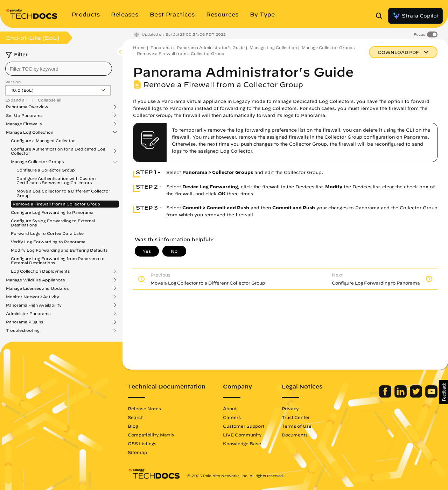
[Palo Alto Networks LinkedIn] (401, 396)
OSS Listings (142, 443)
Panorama (161, 47)
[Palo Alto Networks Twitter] (417, 396)
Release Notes (144, 408)
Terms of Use (297, 426)
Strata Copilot (415, 16)
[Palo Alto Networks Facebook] (386, 396)
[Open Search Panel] (381, 16)
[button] (444, 392)
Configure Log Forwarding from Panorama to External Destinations (58, 261)
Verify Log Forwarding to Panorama (48, 242)
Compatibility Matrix (151, 435)
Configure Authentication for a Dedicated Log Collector (58, 151)
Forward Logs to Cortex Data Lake (47, 233)
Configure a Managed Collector (43, 141)
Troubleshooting (23, 330)
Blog (133, 426)
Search (136, 417)
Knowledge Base (242, 443)
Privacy (290, 408)
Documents (295, 435)
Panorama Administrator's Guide (211, 47)
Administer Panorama (28, 314)
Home (139, 47)
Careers (232, 417)
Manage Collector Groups (37, 162)
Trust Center (296, 417)
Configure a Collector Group (46, 170)
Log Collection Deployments (40, 271)
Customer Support (244, 426)
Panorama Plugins (24, 322)
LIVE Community (242, 435)
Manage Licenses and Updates (37, 288)
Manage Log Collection (30, 132)
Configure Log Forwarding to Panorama (52, 212)
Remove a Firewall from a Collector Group (56, 204)
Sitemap (137, 452)
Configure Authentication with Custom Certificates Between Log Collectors (56, 180)
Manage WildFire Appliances (35, 280)
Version (13, 82)
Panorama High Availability (34, 305)
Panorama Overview (27, 107)
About (230, 408)
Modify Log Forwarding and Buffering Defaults (59, 250)
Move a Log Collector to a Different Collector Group (63, 193)
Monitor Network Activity (33, 297)
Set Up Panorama (24, 115)
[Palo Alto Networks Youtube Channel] (431, 396)
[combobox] (59, 69)
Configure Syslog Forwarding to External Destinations (53, 223)
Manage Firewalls (24, 124)
